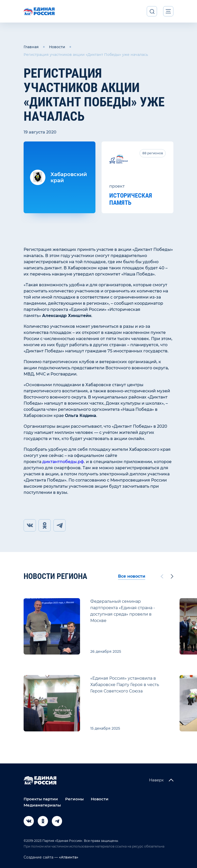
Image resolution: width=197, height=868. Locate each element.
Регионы (74, 799)
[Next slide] (172, 576)
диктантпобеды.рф (63, 462)
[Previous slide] (162, 576)
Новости (57, 47)
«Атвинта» (68, 857)
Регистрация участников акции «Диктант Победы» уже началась (86, 55)
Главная (31, 47)
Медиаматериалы (42, 805)
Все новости (132, 576)
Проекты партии (41, 799)
